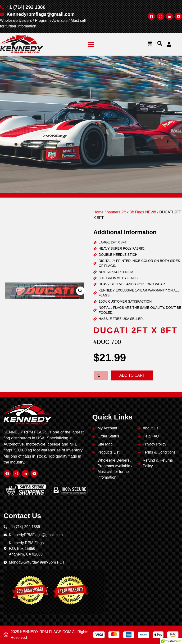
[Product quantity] (101, 375)
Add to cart (132, 375)
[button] (91, 44)
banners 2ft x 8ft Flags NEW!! (131, 212)
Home (98, 212)
